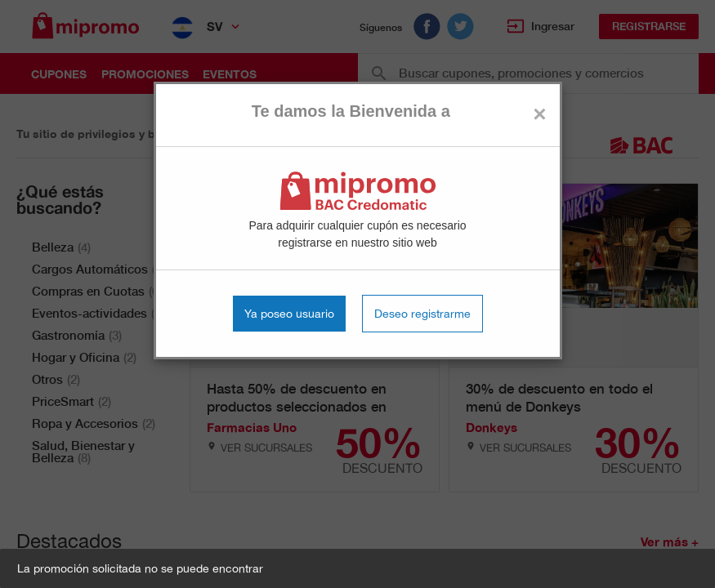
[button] (357, 568)
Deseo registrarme (422, 314)
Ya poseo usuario (289, 314)
